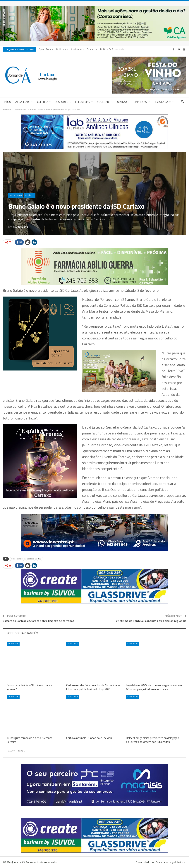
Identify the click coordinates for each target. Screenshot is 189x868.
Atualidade (23, 102)
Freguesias (83, 102)
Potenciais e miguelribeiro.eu (171, 862)
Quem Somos (46, 49)
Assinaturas (77, 49)
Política (30, 196)
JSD (40, 559)
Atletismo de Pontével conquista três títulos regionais (151, 621)
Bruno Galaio (17, 559)
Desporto (62, 102)
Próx (21, 751)
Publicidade (62, 49)
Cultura (43, 102)
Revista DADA (163, 102)
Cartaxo (30, 559)
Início (8, 102)
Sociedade (104, 102)
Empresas (140, 102)
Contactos (92, 49)
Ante (11, 751)
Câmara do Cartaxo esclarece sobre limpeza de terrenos (38, 621)
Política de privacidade (112, 49)
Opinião (122, 102)
